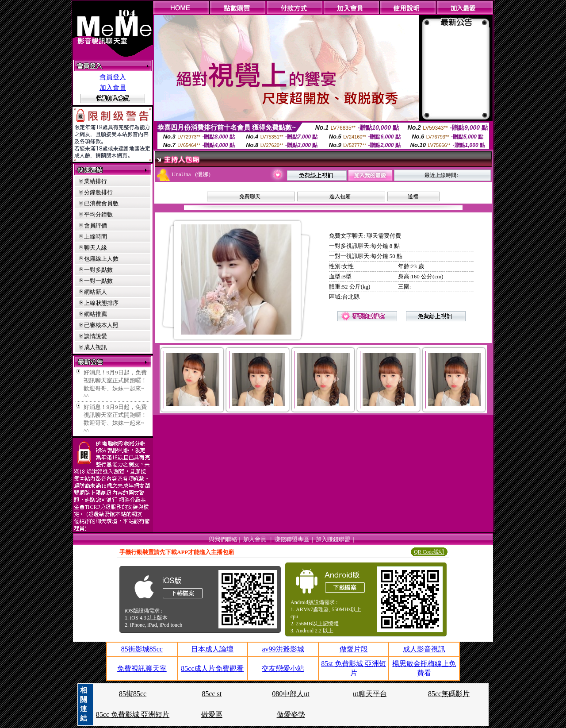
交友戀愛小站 (283, 668)
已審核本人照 (101, 325)
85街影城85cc (142, 649)
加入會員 (113, 88)
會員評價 (96, 225)
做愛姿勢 (291, 715)
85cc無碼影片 (449, 694)
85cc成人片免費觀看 (212, 668)
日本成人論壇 (212, 649)
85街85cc (133, 694)
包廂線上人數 (101, 259)
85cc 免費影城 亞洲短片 (133, 715)
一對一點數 (98, 281)
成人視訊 (96, 347)
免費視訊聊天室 (142, 668)
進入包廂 (340, 196)
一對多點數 (98, 270)
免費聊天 (250, 196)
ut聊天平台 (370, 694)
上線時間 (96, 237)
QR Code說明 (429, 552)
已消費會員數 (101, 203)
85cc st (212, 694)
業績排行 (96, 181)
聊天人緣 (96, 248)
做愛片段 (354, 649)
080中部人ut (291, 694)
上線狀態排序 (101, 303)
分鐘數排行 (98, 192)
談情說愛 (96, 336)
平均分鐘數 (98, 214)
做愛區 (212, 715)
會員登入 (113, 77)
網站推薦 (96, 314)
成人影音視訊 (424, 649)
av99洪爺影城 (283, 649)
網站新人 (96, 292)
